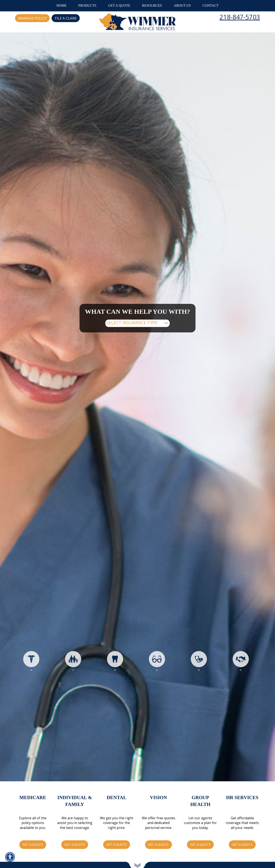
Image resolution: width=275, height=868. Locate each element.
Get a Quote (33, 845)
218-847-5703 (240, 17)
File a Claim (66, 18)
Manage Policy (32, 18)
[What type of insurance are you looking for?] (137, 323)
